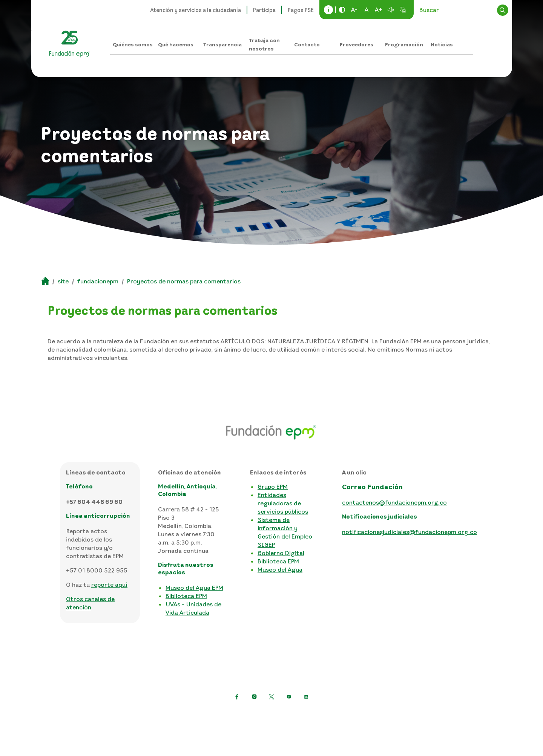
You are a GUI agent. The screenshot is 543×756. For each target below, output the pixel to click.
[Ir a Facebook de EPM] (237, 697)
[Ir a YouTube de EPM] (289, 697)
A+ (379, 9)
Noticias (442, 44)
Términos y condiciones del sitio (275, 715)
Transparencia (222, 44)
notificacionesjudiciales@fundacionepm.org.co (410, 532)
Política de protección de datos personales (160, 715)
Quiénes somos (133, 44)
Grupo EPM (273, 487)
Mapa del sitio (348, 715)
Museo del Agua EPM (194, 588)
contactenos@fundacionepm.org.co (394, 502)
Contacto (307, 44)
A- (354, 9)
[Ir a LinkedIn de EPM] (306, 697)
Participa (264, 10)
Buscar (503, 10)
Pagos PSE (301, 10)
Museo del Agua (280, 569)
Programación (404, 44)
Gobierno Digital (281, 553)
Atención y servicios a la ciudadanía (196, 10)
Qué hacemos (176, 44)
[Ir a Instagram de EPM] (254, 697)
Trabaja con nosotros (264, 44)
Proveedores (357, 44)
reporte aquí (109, 585)
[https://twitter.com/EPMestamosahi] (271, 697)
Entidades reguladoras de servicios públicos (283, 503)
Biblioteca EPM (186, 596)
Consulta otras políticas (410, 715)
